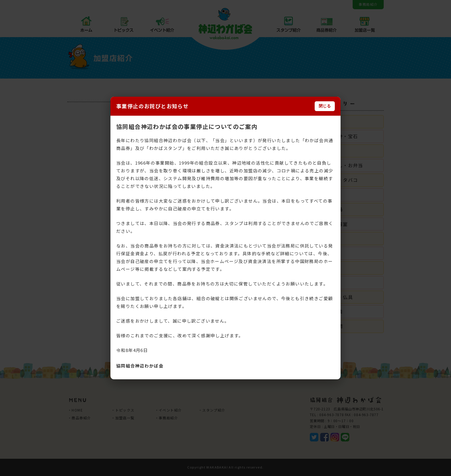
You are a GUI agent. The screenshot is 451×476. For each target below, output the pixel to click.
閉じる (325, 106)
